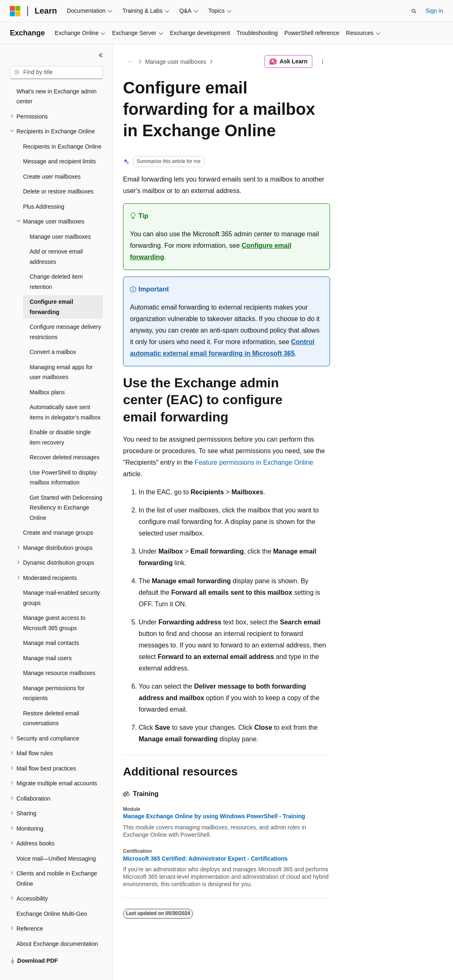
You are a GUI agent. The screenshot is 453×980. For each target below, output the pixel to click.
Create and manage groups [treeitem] (58, 513)
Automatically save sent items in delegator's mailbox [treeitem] (65, 393)
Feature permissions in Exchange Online (254, 462)
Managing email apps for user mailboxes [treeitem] (61, 353)
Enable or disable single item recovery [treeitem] (60, 418)
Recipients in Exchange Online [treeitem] (62, 127)
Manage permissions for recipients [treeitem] (54, 674)
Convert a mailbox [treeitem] (53, 333)
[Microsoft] (15, 11)
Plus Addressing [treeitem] (44, 187)
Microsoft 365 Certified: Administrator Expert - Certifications (205, 859)
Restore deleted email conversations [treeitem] (51, 699)
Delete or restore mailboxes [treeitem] (58, 172)
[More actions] (323, 62)
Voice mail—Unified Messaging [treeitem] (56, 839)
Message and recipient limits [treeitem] (59, 142)
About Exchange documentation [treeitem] (57, 924)
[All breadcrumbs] (130, 62)
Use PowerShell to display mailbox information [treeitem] (63, 458)
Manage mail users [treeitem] (47, 639)
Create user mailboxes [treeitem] (52, 157)
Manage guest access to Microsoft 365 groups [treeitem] (54, 604)
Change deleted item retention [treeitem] (56, 262)
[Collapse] (101, 55)
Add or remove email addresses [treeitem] (56, 237)
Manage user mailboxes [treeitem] (60, 217)
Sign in (434, 11)
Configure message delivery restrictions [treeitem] (65, 313)
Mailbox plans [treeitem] (47, 373)
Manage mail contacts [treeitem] (51, 624)
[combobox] (56, 72)
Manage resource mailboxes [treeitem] (59, 654)
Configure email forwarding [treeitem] (51, 287)
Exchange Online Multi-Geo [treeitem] (52, 894)
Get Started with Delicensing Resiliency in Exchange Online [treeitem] (66, 488)
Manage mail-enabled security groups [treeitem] (62, 578)
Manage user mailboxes (176, 62)
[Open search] (414, 11)
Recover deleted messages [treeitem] (65, 438)
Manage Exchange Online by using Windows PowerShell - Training (214, 816)
